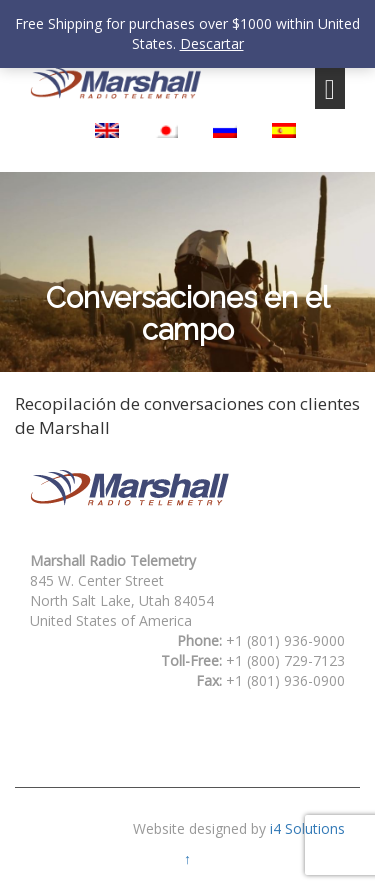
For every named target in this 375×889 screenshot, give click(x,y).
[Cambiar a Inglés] (107, 130)
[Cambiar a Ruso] (225, 130)
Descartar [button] (212, 43)
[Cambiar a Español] (284, 130)
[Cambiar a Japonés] (166, 130)
